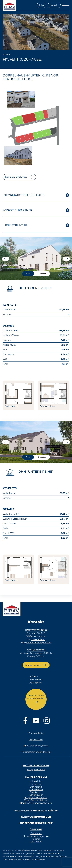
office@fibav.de (59, 856)
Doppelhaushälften (36, 798)
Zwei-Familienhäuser (36, 800)
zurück (7, 55)
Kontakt (54, 5)
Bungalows (36, 787)
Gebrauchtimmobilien (36, 817)
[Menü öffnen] (66, 5)
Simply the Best (36, 770)
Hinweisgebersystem (36, 746)
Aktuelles (36, 842)
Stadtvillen (36, 792)
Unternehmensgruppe (36, 836)
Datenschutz (36, 733)
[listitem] (18, 139)
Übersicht (36, 781)
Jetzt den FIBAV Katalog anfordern (36, 697)
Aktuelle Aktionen (36, 765)
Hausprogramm (36, 777)
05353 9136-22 (38, 639)
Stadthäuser (36, 789)
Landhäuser (36, 795)
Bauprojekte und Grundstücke (36, 811)
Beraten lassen (33, 665)
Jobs (41, 5)
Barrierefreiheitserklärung (36, 752)
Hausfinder (36, 784)
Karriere (36, 839)
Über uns (36, 829)
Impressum (36, 739)
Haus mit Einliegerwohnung (36, 803)
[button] (5, 863)
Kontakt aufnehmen (16, 177)
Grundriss (42, 274)
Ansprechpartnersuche (36, 823)
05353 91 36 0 (32, 859)
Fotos (28, 274)
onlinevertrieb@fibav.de (39, 643)
